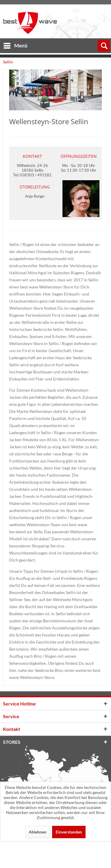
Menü (16, 45)
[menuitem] (15, 45)
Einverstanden (69, 832)
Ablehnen (38, 832)
